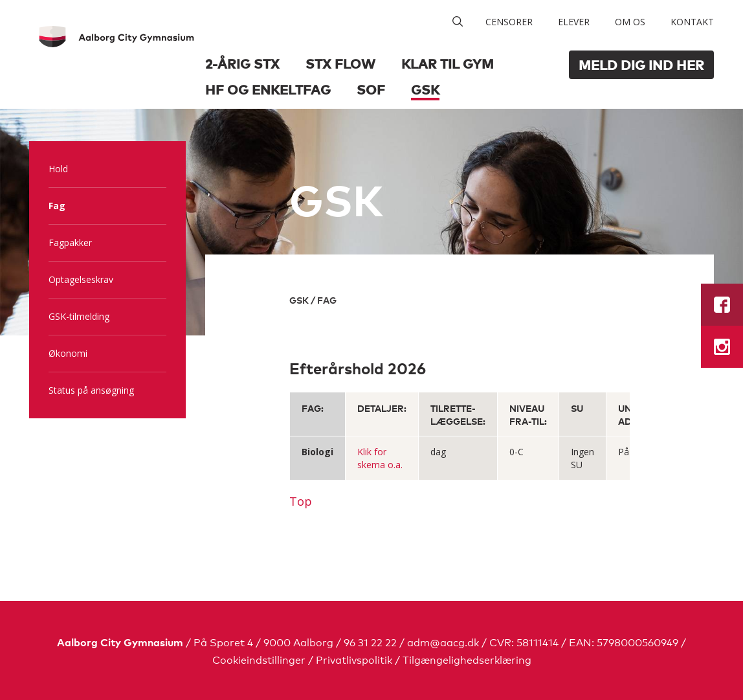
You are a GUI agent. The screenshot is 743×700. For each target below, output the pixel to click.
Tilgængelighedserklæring (467, 659)
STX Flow (340, 63)
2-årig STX (242, 63)
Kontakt (692, 22)
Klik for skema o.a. (380, 458)
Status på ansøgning (91, 390)
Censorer (509, 22)
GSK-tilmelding (79, 316)
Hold (58, 169)
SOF (371, 89)
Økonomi (68, 353)
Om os (630, 22)
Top (301, 501)
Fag (57, 206)
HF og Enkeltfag (268, 89)
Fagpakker (70, 243)
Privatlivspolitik (354, 659)
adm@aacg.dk (443, 641)
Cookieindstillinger (259, 659)
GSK (425, 89)
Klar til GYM (448, 63)
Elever (574, 22)
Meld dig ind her (641, 64)
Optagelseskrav (81, 279)
